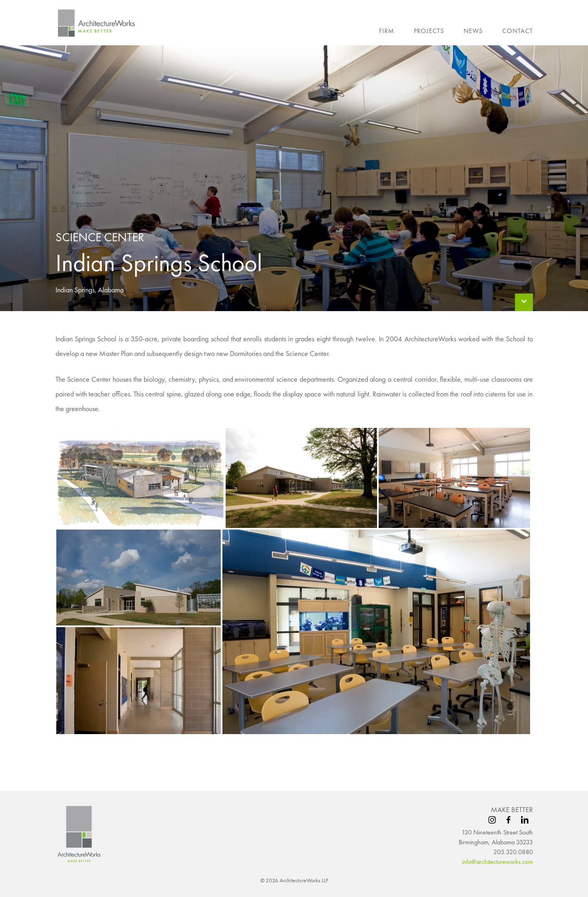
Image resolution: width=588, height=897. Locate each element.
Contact (518, 31)
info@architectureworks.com (497, 862)
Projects (429, 31)
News (473, 31)
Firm (387, 31)
